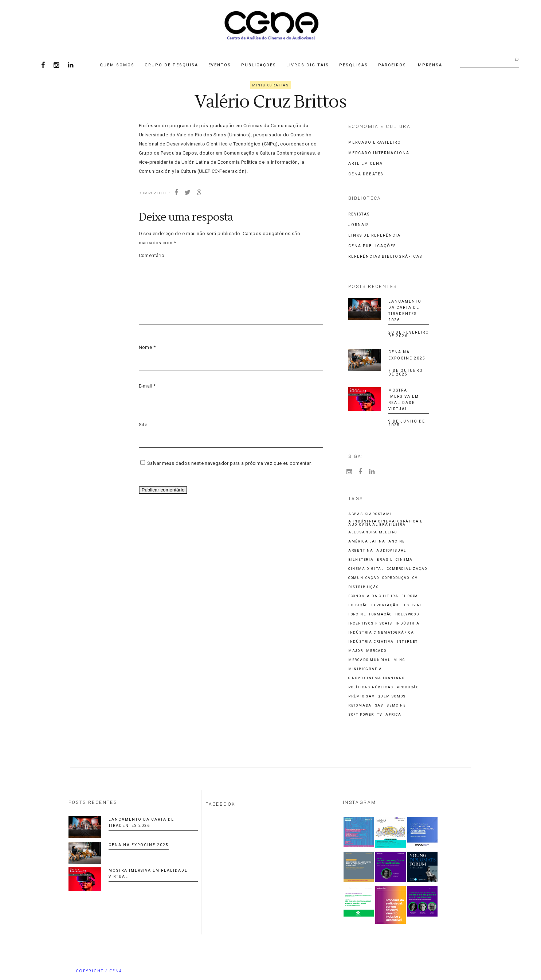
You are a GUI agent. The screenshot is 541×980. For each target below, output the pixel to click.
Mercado (376, 651)
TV (380, 715)
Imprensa (430, 65)
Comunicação (364, 578)
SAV (379, 706)
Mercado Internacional (380, 153)
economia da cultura (373, 596)
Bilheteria (361, 560)
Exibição (358, 605)
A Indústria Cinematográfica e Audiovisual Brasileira (385, 523)
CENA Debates (366, 174)
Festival (412, 605)
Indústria (408, 624)
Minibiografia (365, 669)
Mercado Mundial (369, 660)
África (393, 715)
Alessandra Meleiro (373, 532)
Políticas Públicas (371, 687)
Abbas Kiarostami (370, 514)
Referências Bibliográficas (385, 256)
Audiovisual (391, 551)
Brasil (385, 560)
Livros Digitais (308, 65)
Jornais (359, 225)
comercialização (407, 569)
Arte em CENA (366, 164)
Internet (407, 642)
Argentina (361, 551)
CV (415, 578)
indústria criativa (371, 642)
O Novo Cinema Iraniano (377, 678)
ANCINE (397, 542)
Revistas (359, 214)
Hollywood (407, 615)
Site (143, 425)
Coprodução (396, 578)
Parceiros (392, 65)
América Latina (367, 542)
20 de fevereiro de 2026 (409, 334)
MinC (399, 660)
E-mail (147, 386)
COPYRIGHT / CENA (99, 971)
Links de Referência (375, 235)
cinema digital (366, 569)
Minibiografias (270, 85)
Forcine (357, 615)
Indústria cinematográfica (381, 633)
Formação (381, 615)
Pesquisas (354, 65)
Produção (408, 687)
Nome (147, 347)
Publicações (259, 65)
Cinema (404, 560)
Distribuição (364, 587)
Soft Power (361, 715)
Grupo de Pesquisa (171, 65)
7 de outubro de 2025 (406, 372)
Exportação (385, 605)
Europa (410, 596)
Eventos (220, 65)
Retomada (360, 706)
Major (356, 651)
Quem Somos (117, 65)
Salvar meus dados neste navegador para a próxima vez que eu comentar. (230, 463)
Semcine (396, 706)
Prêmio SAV (362, 697)
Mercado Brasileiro (375, 142)
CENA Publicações (372, 246)
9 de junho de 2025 (407, 423)
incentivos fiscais (370, 624)
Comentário (152, 255)
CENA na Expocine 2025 (139, 845)
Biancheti (452, 971)
